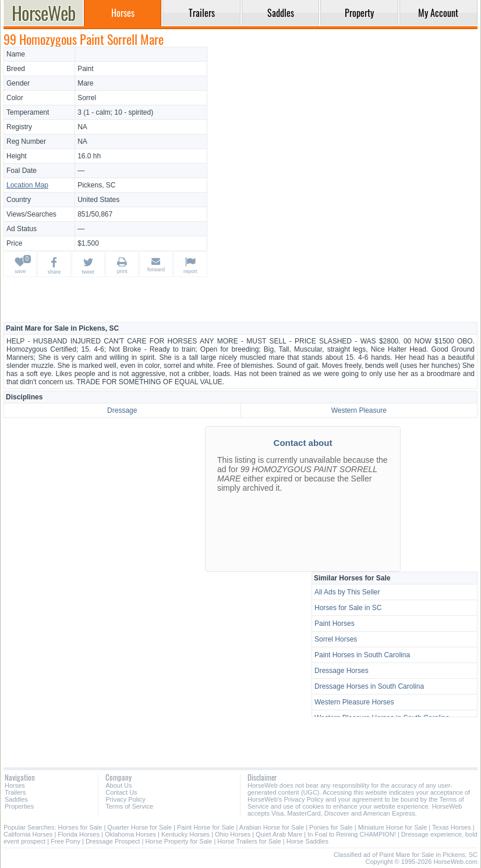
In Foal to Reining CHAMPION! (352, 834)
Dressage (122, 410)
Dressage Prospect (113, 841)
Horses (15, 785)
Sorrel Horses (336, 639)
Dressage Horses (342, 671)
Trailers (15, 792)
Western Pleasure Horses (354, 702)
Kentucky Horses (185, 834)
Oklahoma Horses (130, 834)
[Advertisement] (344, 128)
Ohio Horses (233, 834)
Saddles (16, 799)
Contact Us (121, 792)
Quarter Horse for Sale (139, 827)
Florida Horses (79, 834)
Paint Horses (335, 623)
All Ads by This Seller (347, 592)
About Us (119, 785)
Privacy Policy (125, 799)
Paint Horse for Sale (206, 827)
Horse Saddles (307, 841)
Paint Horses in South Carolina (362, 655)
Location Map (27, 185)
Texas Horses (452, 827)
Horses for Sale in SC (348, 608)
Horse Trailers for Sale (249, 841)
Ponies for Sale (331, 827)
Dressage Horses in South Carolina (369, 686)
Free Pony (66, 841)
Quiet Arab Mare (279, 834)
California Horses (28, 834)
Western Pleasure (359, 410)
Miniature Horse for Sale (393, 827)
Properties (19, 806)
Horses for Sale (80, 827)
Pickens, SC (96, 185)
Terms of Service (129, 806)
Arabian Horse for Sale (272, 827)
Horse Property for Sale (178, 841)
